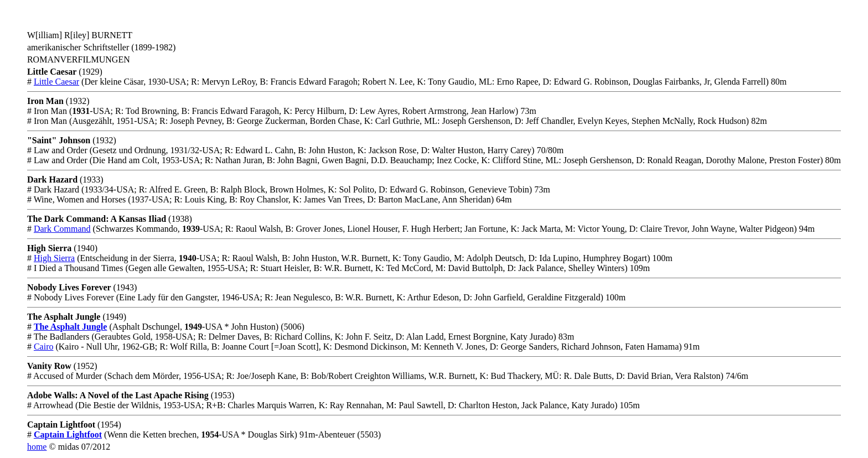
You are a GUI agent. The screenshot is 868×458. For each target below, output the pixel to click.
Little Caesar (56, 82)
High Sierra (54, 258)
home (37, 447)
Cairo (44, 347)
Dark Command (62, 229)
